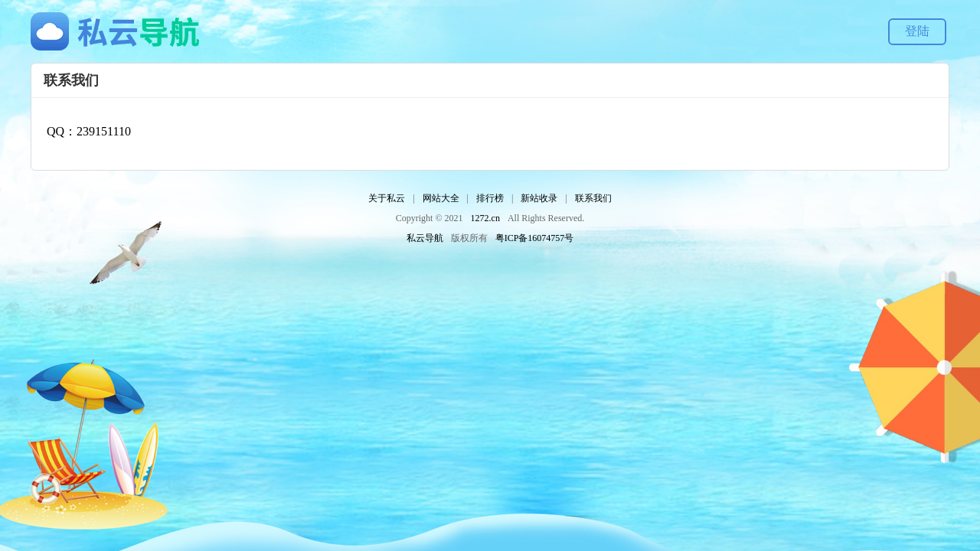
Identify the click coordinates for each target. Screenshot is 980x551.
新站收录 (539, 198)
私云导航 (425, 238)
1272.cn (485, 218)
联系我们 (593, 198)
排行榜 (490, 198)
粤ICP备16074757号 (535, 238)
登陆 (917, 31)
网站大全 (441, 198)
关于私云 (387, 198)
